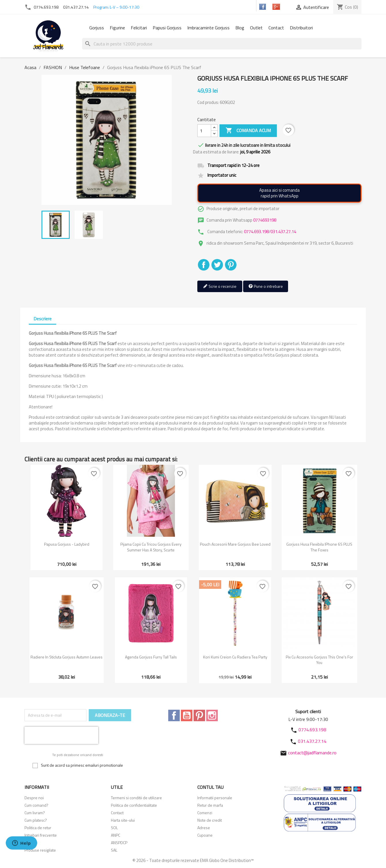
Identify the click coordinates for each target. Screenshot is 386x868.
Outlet (256, 28)
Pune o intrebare (266, 287)
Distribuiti (204, 265)
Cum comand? (36, 805)
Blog (240, 28)
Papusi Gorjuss (167, 28)
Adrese (204, 828)
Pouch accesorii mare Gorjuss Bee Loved (235, 544)
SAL (114, 850)
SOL (114, 828)
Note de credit (210, 820)
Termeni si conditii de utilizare (136, 798)
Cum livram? (35, 813)
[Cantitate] (204, 131)
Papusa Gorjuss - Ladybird (67, 544)
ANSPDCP (119, 843)
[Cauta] (222, 44)
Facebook (174, 715)
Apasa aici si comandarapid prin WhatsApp (279, 193)
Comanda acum (248, 131)
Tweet (217, 265)
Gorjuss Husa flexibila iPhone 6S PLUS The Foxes (319, 547)
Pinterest (231, 265)
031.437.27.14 (76, 7)
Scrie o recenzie (220, 287)
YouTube (187, 715)
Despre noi (34, 798)
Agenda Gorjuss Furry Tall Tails (151, 657)
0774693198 (265, 220)
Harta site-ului (123, 820)
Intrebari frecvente (41, 835)
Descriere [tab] (42, 319)
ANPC (116, 835)
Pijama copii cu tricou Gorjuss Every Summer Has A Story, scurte (151, 547)
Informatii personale (215, 798)
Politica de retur (38, 828)
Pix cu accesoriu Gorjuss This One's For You (319, 660)
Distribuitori (301, 28)
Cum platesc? (36, 820)
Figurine (117, 28)
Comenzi (205, 813)
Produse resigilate (40, 850)
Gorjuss (97, 28)
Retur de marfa (210, 805)
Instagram (212, 715)
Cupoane (205, 835)
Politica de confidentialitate (134, 805)
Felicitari (139, 28)
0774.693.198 (46, 7)
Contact (276, 28)
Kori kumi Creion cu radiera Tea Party (235, 657)
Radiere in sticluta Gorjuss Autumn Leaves (67, 657)
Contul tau (210, 787)
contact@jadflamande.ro (312, 753)
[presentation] (61, 735)
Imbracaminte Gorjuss (208, 28)
